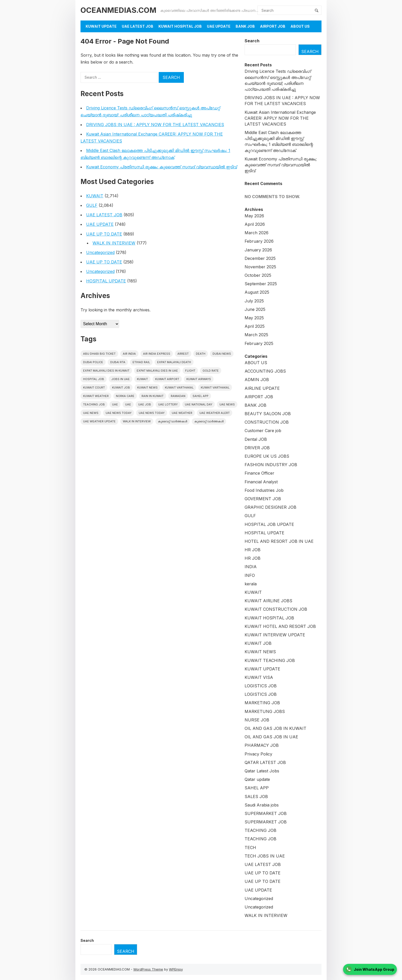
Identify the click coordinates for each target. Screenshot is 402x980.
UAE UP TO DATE (104, 234)
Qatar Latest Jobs (262, 771)
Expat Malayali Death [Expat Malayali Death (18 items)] (174, 362)
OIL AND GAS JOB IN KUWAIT (275, 728)
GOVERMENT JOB (263, 499)
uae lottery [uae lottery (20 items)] (168, 404)
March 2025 (256, 335)
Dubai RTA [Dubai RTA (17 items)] (118, 362)
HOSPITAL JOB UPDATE (269, 524)
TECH (250, 848)
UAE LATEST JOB (138, 26)
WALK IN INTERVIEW (114, 243)
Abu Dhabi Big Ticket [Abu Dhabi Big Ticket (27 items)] (99, 354)
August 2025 (257, 292)
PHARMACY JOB (262, 745)
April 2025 (255, 326)
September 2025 (261, 284)
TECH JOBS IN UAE (265, 856)
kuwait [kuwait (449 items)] (142, 379)
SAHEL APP (257, 788)
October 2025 (258, 275)
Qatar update (257, 779)
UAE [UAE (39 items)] (128, 404)
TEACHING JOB (260, 830)
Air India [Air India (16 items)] (129, 354)
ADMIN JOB (257, 380)
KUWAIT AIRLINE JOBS (268, 601)
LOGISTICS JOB (261, 686)
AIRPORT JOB (273, 26)
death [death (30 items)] (201, 354)
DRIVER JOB (257, 448)
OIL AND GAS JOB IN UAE (271, 737)
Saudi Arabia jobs (262, 805)
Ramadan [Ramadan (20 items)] (178, 396)
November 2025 (260, 267)
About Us (300, 26)
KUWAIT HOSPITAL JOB (180, 26)
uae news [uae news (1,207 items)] (227, 404)
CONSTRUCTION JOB (267, 422)
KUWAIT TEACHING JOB (270, 660)
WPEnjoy (176, 969)
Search (252, 41)
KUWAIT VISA (259, 677)
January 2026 (258, 250)
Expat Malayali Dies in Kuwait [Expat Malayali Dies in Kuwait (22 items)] (106, 371)
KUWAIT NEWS (260, 652)
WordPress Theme (148, 969)
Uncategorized (100, 252)
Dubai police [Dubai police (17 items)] (93, 362)
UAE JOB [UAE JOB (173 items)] (145, 404)
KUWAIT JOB (258, 643)
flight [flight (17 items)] (190, 371)
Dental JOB (256, 439)
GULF (92, 205)
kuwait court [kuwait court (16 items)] (94, 387)
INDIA (251, 567)
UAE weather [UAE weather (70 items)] (182, 413)
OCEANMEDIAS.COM (118, 10)
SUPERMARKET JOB (266, 813)
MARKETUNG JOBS (265, 711)
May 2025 (254, 318)
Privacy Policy (258, 754)
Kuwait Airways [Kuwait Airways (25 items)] (199, 379)
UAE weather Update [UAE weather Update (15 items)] (99, 421)
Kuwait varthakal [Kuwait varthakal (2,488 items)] (179, 387)
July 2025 (254, 301)
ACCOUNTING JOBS (265, 371)
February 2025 (259, 343)
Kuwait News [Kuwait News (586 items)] (147, 387)
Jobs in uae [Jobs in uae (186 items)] (120, 379)
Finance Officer (259, 473)
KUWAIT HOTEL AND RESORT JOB (280, 626)
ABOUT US (256, 363)
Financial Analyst (261, 482)
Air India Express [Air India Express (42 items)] (157, 354)
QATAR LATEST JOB (265, 762)
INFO (250, 575)
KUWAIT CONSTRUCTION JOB (276, 609)
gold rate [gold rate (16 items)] (211, 371)
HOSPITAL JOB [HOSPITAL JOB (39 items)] (94, 379)
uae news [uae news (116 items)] (91, 413)
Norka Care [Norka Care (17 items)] (125, 396)
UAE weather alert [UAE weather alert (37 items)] (215, 413)
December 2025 (260, 258)
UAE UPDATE (219, 26)
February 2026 (259, 241)
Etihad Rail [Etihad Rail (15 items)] (141, 362)
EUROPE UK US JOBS (267, 456)
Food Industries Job (264, 490)
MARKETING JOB (262, 703)
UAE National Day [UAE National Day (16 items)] (199, 404)
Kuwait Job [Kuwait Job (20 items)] (121, 387)
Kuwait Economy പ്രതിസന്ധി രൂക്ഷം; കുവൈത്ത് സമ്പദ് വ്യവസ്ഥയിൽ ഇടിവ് (162, 167)
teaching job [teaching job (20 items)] (94, 404)
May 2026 (254, 216)
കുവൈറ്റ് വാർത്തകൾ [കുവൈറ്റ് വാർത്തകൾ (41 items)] (209, 421)
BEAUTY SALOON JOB (268, 414)
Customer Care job (263, 431)
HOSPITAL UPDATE (106, 281)
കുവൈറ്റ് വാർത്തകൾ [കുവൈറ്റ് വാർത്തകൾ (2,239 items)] (173, 421)
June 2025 (255, 309)
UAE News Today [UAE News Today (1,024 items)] (119, 413)
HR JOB (253, 550)
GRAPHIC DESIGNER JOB (270, 507)
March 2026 (257, 233)
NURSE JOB (257, 720)
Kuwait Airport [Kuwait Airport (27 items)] (167, 379)
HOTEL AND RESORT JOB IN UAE (279, 541)
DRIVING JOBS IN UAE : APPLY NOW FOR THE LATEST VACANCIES (155, 125)
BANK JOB (245, 26)
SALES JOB (256, 797)
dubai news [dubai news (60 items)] (222, 354)
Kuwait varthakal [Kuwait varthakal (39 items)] (215, 387)
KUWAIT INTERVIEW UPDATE (275, 635)
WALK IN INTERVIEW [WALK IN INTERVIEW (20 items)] (137, 421)
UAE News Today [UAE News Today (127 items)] (152, 413)
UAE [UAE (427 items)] (115, 404)
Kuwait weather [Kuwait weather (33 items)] (96, 396)
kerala (251, 584)
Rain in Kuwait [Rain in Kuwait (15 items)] (153, 396)
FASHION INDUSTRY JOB (271, 465)
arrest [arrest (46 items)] (183, 354)
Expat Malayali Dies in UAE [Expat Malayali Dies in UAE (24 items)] (157, 371)
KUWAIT (95, 196)
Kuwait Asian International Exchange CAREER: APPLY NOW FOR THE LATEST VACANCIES (280, 118)
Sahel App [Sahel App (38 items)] (200, 396)
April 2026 (255, 224)
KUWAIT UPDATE (101, 26)
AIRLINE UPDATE (262, 388)
